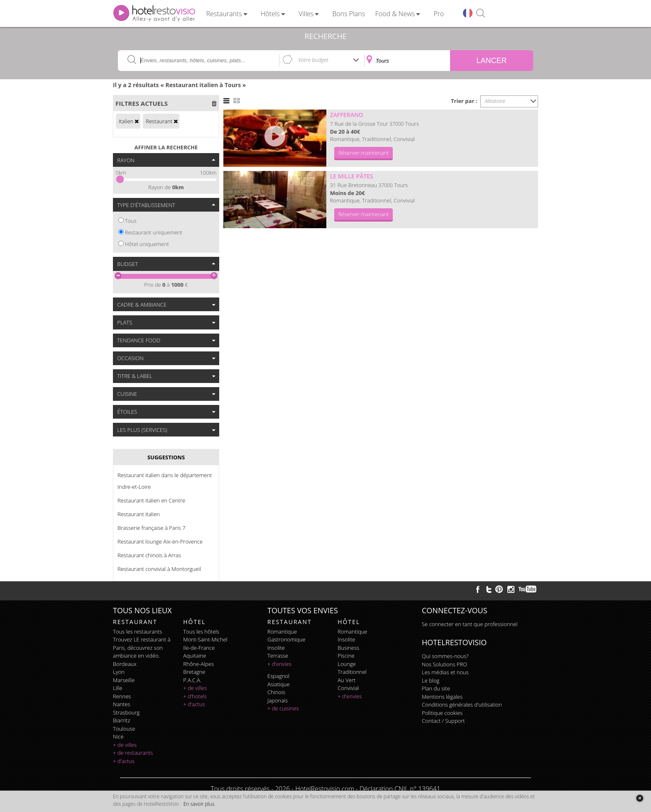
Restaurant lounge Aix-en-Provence (160, 541)
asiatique (279, 684)
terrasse (278, 656)
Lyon (119, 672)
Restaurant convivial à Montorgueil (159, 569)
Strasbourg (126, 712)
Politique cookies (442, 713)
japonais (278, 700)
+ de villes (125, 745)
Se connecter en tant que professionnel (470, 624)
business (348, 648)
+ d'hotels (195, 696)
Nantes (121, 704)
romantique (282, 632)
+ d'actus (124, 761)
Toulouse (124, 729)
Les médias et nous (445, 672)
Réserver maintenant (364, 153)
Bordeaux (125, 664)
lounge (347, 664)
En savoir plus (199, 804)
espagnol (278, 676)
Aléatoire (495, 101)
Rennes (122, 696)
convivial (348, 688)
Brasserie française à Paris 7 (152, 528)
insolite (276, 648)
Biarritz (121, 720)
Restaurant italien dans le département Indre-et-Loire (165, 481)
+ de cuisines (283, 708)
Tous (131, 221)
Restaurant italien (139, 514)
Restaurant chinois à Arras (149, 555)
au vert (346, 680)
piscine (346, 656)
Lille (118, 688)
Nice (118, 736)
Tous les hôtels (201, 632)
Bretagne (194, 672)
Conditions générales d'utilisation (462, 705)
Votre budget (313, 60)
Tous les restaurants (137, 632)
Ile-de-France (199, 648)
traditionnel (352, 672)
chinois (276, 692)
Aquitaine (195, 656)
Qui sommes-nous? (445, 656)
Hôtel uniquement (147, 244)
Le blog (431, 680)
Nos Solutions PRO (444, 664)
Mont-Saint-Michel (205, 639)
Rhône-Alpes (198, 664)
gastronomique (286, 639)
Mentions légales (442, 697)
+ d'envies (279, 664)
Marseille (124, 680)
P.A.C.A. (192, 680)
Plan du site (436, 688)
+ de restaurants (133, 753)
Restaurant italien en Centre (151, 500)
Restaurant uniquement (154, 232)
